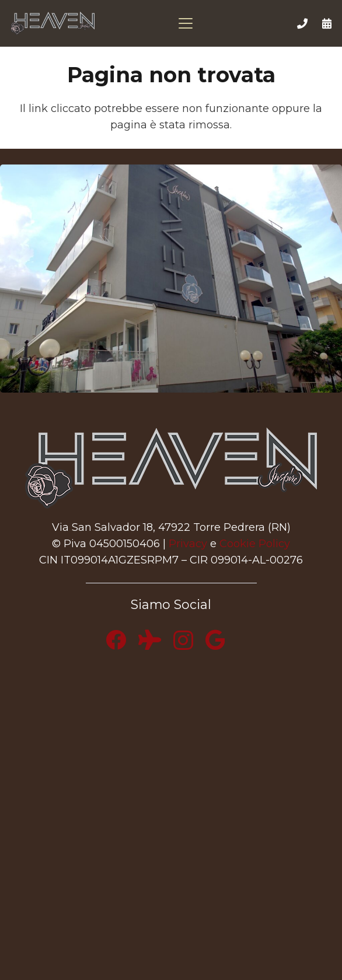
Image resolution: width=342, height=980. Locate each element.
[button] (189, 23)
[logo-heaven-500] (53, 23)
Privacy (188, 544)
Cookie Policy (255, 544)
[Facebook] (116, 640)
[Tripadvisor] (150, 640)
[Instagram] (183, 641)
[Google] (215, 640)
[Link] (302, 23)
